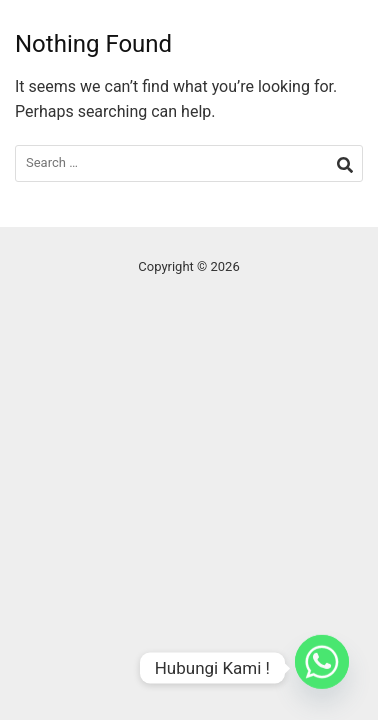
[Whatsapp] (322, 668)
